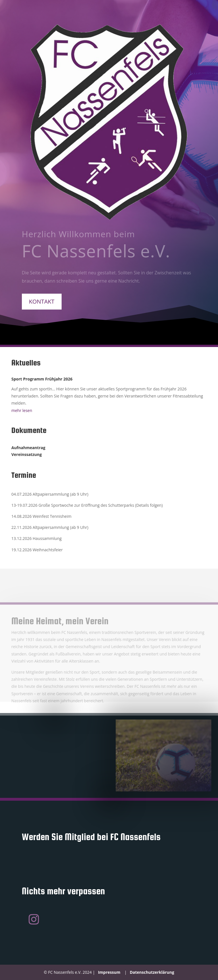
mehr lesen (22, 410)
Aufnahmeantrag (28, 448)
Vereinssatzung (27, 454)
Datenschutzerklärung (152, 972)
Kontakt (42, 301)
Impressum (109, 972)
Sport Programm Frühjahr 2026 (42, 379)
